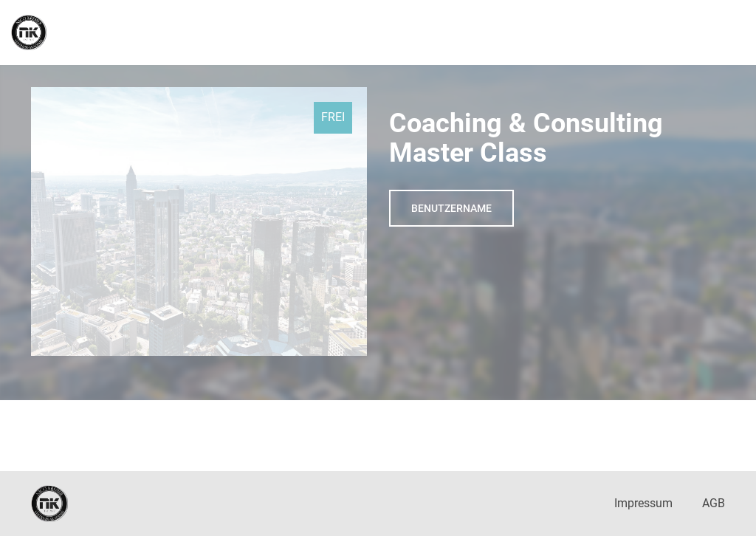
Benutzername (451, 208)
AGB (714, 503)
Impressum (643, 503)
